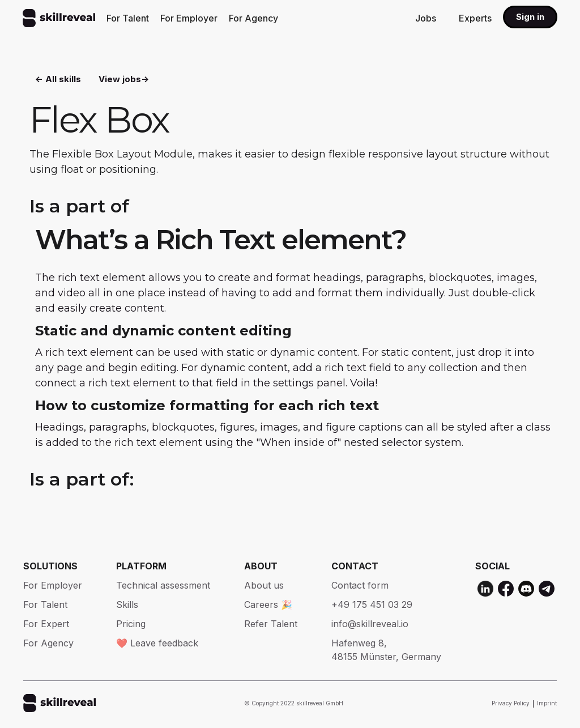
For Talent (128, 18)
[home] (59, 18)
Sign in (530, 17)
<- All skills (58, 80)
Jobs (426, 18)
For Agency (253, 18)
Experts (475, 18)
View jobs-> (124, 80)
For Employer (189, 18)
